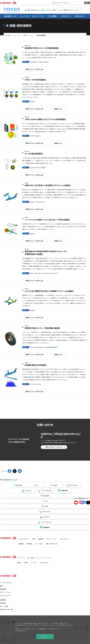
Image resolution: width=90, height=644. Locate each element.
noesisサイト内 (56, 3)
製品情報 (41, 539)
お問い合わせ (80, 16)
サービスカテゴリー (24, 539)
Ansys (32, 102)
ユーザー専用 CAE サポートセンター (69, 10)
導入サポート (66, 16)
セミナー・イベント (38, 16)
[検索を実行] (87, 3)
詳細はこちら (58, 109)
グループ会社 (39, 544)
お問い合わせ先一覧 (51, 544)
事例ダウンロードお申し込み (35, 69)
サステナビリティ (64, 539)
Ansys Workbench (51, 347)
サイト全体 (65, 3)
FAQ (26, 10)
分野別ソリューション (28, 35)
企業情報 (21, 544)
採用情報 (29, 544)
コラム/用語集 (52, 16)
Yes (45, 637)
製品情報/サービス (11, 16)
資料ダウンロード (36, 10)
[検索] (76, 3)
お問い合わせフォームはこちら (54, 447)
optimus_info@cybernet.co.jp (61, 435)
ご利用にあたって (21, 631)
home (9, 35)
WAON (43, 168)
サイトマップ (49, 10)
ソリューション (24, 16)
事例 (34, 539)
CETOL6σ (33, 62)
